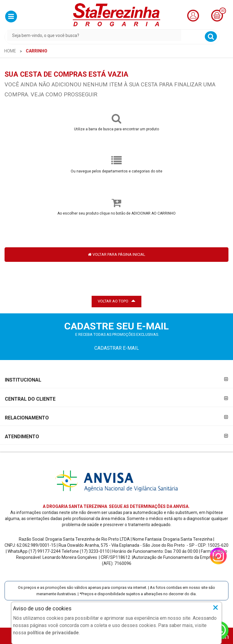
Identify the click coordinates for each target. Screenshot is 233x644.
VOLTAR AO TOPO (116, 301)
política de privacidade (53, 633)
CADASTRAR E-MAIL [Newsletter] (117, 348)
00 (223, 11)
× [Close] (216, 607)
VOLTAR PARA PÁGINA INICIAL (117, 254)
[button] (11, 17)
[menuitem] (10, 51)
